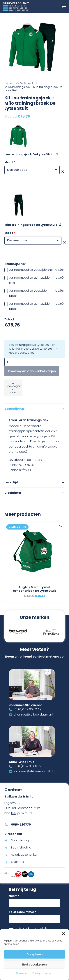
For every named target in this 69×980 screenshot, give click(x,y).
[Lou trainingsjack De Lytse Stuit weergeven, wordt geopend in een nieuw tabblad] (57, 154)
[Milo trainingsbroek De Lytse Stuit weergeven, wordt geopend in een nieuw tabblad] (60, 224)
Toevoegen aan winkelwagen (32, 371)
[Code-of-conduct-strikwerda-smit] (6, 874)
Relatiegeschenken (25, 855)
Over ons (17, 862)
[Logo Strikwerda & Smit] (16, 7)
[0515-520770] (8, 824)
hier (14, 813)
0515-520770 (21, 825)
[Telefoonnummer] (34, 919)
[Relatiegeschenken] (8, 855)
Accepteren (35, 954)
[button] (63, 934)
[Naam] (34, 903)
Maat (10, 162)
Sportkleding (20, 840)
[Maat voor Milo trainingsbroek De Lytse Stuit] (33, 241)
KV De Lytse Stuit (26, 83)
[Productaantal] (11, 362)
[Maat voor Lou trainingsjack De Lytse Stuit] (32, 170)
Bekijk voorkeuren (34, 965)
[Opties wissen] (63, 172)
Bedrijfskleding (21, 847)
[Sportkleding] (8, 840)
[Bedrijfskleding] (8, 847)
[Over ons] (8, 862)
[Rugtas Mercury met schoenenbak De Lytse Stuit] (34, 553)
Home (8, 83)
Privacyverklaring (42, 973)
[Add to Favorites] (61, 526)
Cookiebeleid (23, 973)
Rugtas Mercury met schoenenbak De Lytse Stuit (35, 589)
